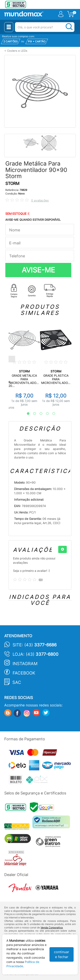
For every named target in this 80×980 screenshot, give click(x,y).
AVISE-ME (38, 270)
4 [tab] (45, 414)
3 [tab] (39, 414)
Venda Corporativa (52, 927)
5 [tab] (52, 414)
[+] (63, 549)
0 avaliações (40, 200)
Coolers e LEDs (17, 51)
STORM (12, 184)
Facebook (24, 673)
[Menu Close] (9, 27)
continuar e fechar (62, 954)
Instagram (25, 664)
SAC (17, 682)
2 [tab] (32, 414)
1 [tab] (26, 414)
